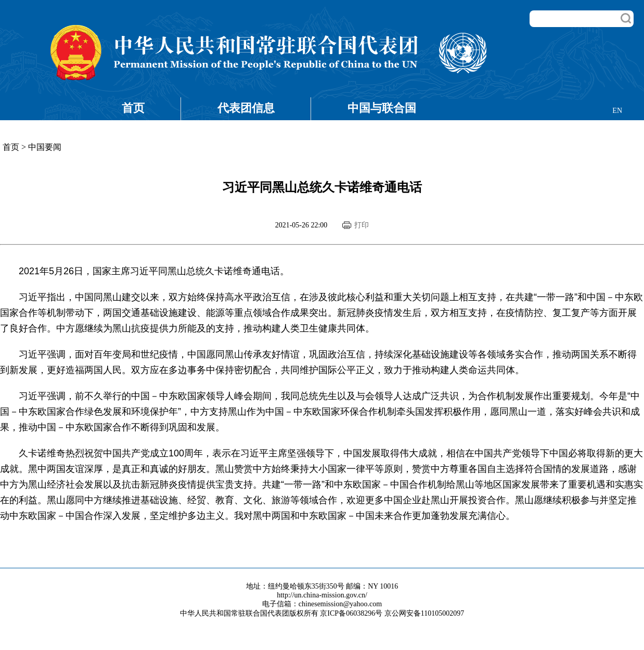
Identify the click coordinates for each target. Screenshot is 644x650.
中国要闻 (45, 147)
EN (617, 111)
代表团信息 (246, 108)
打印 (362, 225)
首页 (133, 108)
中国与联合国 (382, 108)
